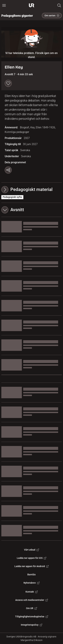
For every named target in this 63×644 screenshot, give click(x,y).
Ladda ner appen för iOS (32, 558)
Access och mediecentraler (32, 600)
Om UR (32, 608)
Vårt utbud (32, 550)
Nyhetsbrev (32, 583)
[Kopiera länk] (8, 170)
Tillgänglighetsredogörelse (32, 617)
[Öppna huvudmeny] (4, 5)
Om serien (52, 16)
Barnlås (32, 575)
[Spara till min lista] (8, 83)
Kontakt (32, 592)
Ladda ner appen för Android (32, 566)
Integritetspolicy (32, 625)
